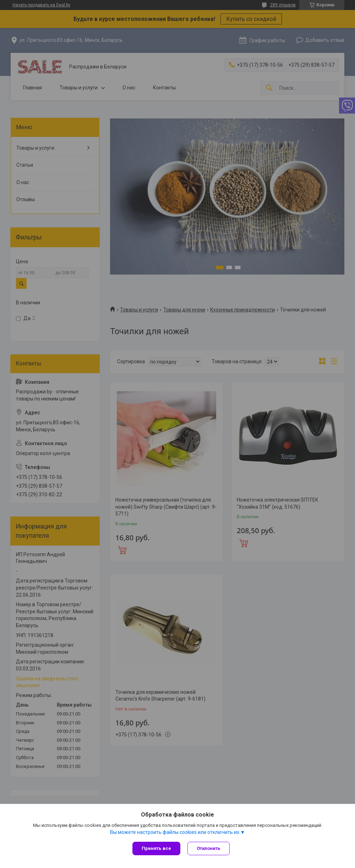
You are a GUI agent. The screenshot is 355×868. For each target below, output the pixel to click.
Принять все (156, 848)
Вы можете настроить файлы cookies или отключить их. (175, 832)
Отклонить (209, 848)
